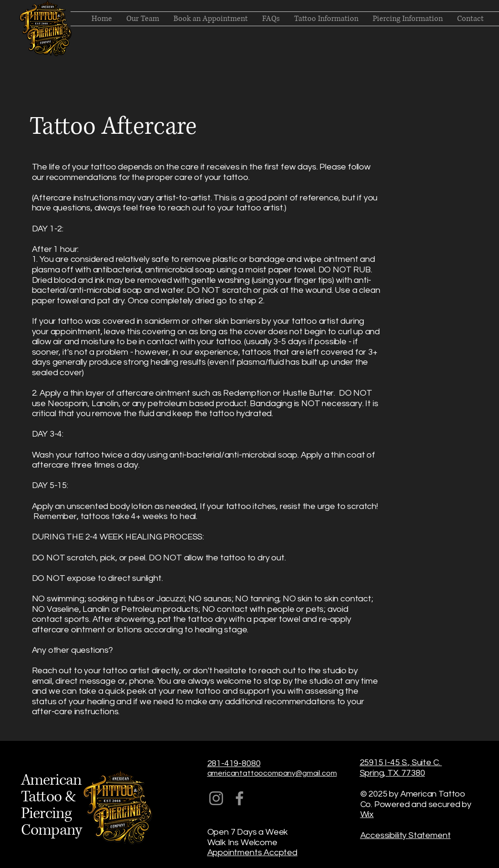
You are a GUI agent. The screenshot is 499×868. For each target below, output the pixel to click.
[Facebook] (239, 798)
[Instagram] (216, 798)
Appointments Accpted (252, 853)
